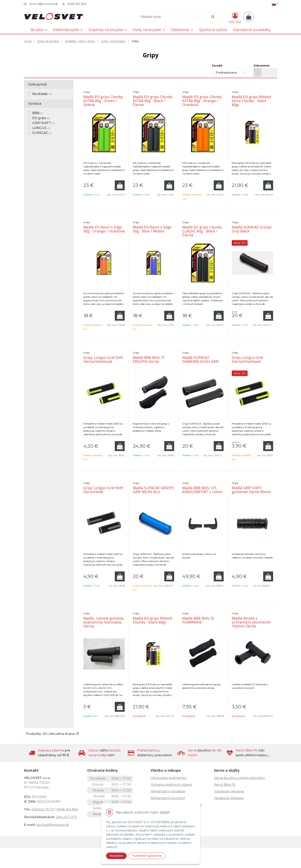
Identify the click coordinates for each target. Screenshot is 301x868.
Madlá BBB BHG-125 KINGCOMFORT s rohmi (202, 490)
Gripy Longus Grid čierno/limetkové (247, 359)
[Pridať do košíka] (120, 185)
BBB (38, 113)
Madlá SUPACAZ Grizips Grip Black (252, 229)
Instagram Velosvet (229, 791)
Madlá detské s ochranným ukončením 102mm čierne (251, 622)
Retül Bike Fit (225, 785)
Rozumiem (116, 856)
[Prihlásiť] (235, 18)
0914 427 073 (66, 817)
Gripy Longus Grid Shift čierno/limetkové (103, 359)
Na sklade (42, 94)
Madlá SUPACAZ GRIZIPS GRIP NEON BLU (153, 490)
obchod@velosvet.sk (43, 4)
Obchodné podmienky (169, 778)
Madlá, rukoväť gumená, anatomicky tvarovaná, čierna (104, 622)
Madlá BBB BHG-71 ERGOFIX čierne (149, 359)
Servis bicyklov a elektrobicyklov (239, 778)
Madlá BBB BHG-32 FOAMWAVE (198, 620)
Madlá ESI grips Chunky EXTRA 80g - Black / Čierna (153, 101)
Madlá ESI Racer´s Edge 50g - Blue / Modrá (152, 229)
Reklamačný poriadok (168, 791)
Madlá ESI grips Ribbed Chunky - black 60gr (152, 620)
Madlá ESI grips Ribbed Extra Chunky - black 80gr (251, 101)
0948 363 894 (77, 4)
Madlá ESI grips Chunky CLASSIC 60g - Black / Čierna (202, 231)
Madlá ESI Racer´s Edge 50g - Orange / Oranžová (104, 229)
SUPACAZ (42, 133)
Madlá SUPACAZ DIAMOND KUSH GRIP (200, 359)
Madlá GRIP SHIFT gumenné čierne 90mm (251, 490)
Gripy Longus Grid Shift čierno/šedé (103, 490)
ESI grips (41, 118)
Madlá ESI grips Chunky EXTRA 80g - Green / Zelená (103, 101)
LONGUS (41, 128)
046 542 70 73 (43, 809)
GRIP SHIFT (43, 123)
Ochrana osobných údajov (171, 785)
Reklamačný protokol (168, 798)
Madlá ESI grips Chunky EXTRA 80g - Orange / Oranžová (202, 101)
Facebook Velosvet (229, 798)
